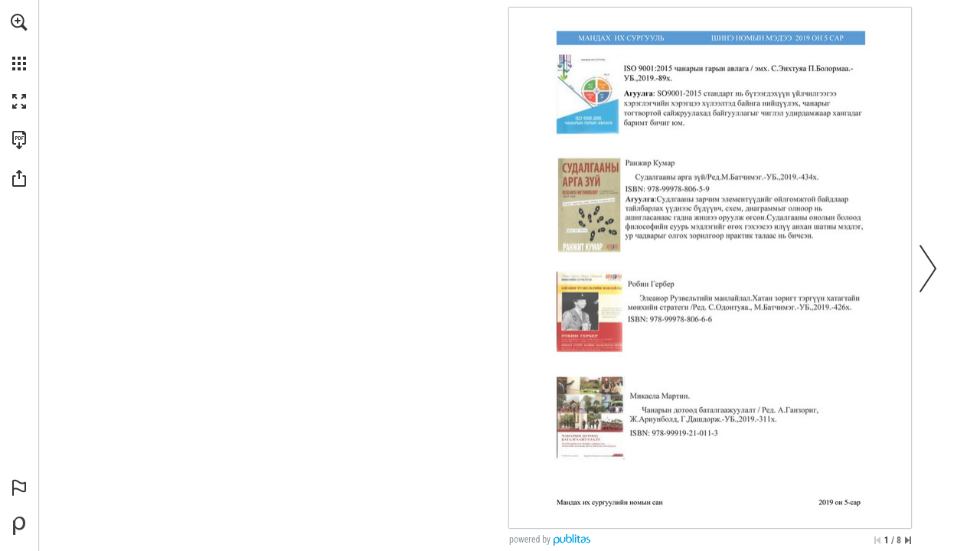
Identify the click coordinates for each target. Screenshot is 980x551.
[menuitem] (19, 42)
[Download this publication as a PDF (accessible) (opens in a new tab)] (19, 140)
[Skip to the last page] (908, 540)
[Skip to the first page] (877, 540)
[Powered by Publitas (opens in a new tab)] (19, 526)
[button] (19, 22)
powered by (530, 540)
